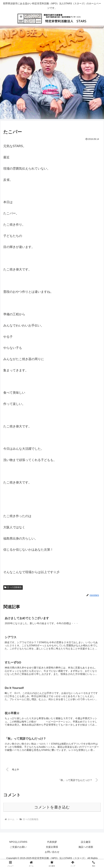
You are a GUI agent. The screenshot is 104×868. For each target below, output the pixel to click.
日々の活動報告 (13, 587)
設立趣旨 (86, 842)
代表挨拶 (52, 842)
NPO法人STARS (18, 842)
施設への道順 (86, 847)
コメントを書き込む (52, 808)
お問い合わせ (52, 853)
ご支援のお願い (18, 847)
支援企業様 (52, 847)
